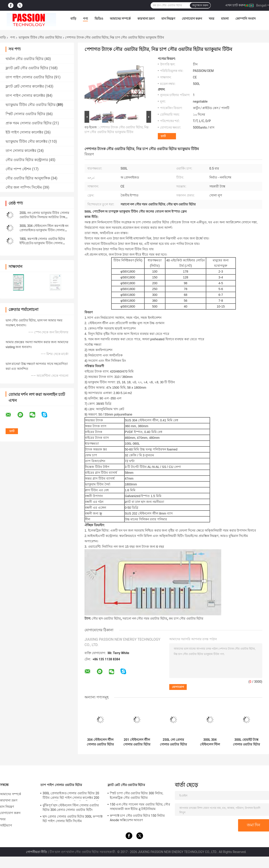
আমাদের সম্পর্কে (120, 19)
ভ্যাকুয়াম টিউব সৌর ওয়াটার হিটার (40, 37)
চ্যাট (163, 136)
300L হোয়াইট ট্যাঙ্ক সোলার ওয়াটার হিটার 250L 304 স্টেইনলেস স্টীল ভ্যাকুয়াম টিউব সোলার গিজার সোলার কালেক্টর (246, 742)
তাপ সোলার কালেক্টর (21, 151)
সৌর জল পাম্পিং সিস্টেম (24, 187)
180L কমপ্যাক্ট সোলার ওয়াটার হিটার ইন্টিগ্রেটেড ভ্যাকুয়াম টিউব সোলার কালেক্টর (42, 243)
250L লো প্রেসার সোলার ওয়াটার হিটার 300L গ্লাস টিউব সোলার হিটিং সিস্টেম (173, 742)
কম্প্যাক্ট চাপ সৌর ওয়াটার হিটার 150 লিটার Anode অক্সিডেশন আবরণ (137, 818)
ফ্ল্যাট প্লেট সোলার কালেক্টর (25, 86)
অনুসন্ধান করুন (200, 5)
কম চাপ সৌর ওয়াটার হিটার (186, 618)
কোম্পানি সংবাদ (245, 19)
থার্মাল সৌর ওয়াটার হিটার (25, 59)
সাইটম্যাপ (6, 825)
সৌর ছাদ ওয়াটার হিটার (106, 618)
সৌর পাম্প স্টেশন (18, 169)
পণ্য (85, 19)
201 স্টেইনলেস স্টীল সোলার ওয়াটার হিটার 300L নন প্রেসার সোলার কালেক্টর (137, 742)
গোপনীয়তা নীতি (37, 852)
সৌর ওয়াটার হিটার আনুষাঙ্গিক (28, 178)
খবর (212, 19)
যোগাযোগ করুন (192, 19)
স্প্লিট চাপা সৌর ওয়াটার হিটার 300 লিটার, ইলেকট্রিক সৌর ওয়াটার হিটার (137, 795)
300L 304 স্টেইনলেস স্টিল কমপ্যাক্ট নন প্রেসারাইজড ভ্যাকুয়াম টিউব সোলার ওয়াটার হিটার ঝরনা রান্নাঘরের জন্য (44, 230)
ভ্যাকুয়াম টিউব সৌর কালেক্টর (27, 141)
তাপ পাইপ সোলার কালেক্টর (25, 96)
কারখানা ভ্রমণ (146, 19)
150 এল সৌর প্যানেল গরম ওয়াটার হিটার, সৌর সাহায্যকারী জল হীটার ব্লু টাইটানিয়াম (140, 807)
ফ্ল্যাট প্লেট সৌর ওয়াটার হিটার (27, 68)
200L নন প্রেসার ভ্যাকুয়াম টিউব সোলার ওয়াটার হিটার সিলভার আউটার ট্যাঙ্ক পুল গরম (44, 217)
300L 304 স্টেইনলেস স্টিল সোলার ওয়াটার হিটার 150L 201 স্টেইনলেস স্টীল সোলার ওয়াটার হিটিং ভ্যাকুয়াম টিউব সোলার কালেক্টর (210, 742)
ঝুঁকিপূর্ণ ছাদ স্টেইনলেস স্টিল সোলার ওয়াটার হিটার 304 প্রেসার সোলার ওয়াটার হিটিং (71, 808)
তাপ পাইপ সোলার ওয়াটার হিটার (29, 77)
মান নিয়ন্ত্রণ (168, 19)
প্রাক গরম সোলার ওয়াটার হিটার (29, 123)
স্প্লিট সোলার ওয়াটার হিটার (25, 114)
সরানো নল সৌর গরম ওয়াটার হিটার (145, 618)
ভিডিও (99, 19)
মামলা (225, 19)
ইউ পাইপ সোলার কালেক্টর (24, 132)
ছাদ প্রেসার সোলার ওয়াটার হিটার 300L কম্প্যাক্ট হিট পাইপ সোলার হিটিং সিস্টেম (73, 819)
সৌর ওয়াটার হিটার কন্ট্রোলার (27, 160)
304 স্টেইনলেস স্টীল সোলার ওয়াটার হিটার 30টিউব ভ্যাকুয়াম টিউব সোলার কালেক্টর (100, 742)
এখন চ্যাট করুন (235, 5)
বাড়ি (73, 19)
